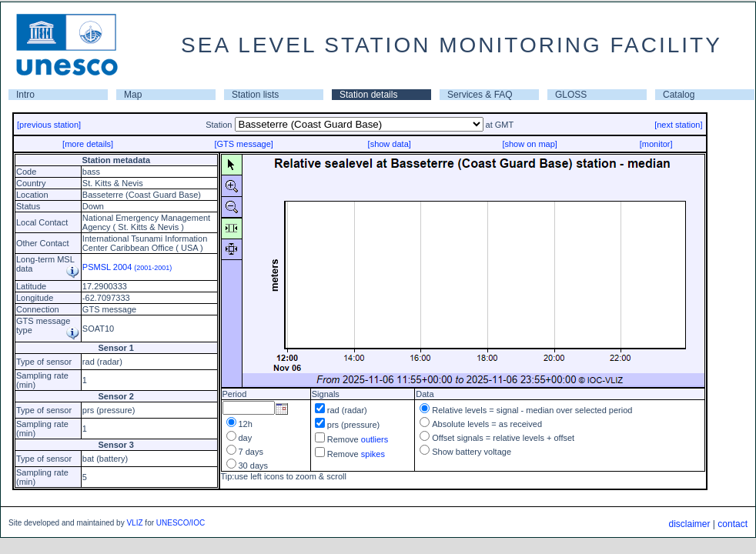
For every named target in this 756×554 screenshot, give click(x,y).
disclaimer (689, 524)
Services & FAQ (480, 95)
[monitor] (656, 144)
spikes (373, 454)
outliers (375, 439)
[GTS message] (243, 144)
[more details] (88, 144)
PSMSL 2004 (127, 267)
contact (733, 524)
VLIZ (134, 523)
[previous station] (49, 125)
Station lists (255, 95)
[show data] (390, 144)
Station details (368, 95)
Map (133, 95)
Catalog (679, 95)
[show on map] (530, 144)
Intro (25, 95)
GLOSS (571, 95)
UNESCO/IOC (181, 523)
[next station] (678, 125)
